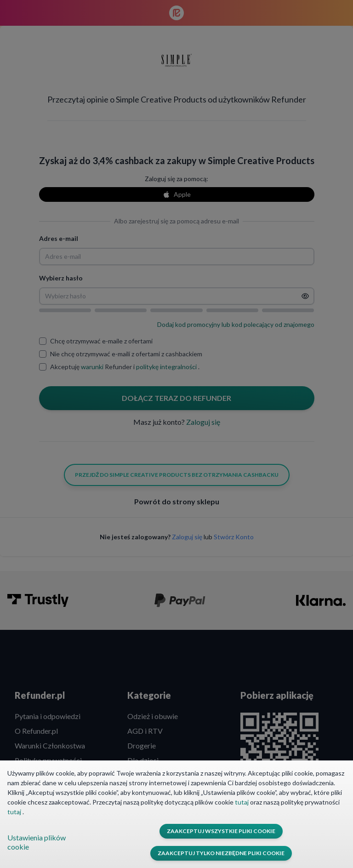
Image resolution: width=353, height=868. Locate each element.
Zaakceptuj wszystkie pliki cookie (221, 831)
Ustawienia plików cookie (37, 842)
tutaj (242, 802)
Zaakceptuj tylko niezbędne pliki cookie (221, 853)
